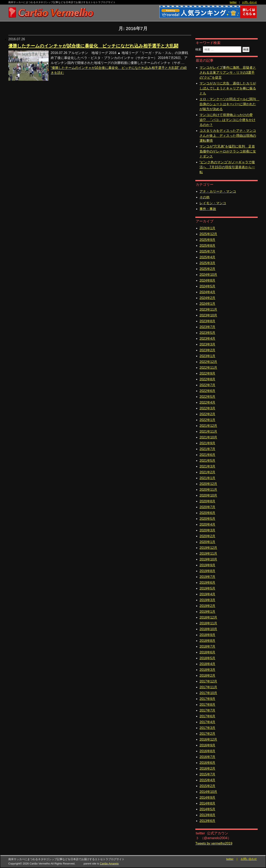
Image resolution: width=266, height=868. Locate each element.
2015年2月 (208, 786)
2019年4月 (208, 594)
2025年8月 (208, 246)
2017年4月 (208, 722)
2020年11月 (208, 490)
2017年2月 (208, 734)
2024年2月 (208, 298)
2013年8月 (208, 815)
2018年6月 (208, 652)
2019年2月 (208, 606)
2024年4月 (208, 292)
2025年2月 (208, 269)
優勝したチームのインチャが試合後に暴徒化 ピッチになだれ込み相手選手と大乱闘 (93, 46)
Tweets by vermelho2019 (214, 843)
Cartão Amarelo (109, 864)
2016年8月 (208, 751)
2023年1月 (208, 356)
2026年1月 (208, 228)
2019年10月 (208, 559)
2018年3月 (208, 670)
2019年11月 (208, 554)
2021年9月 (208, 443)
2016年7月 (208, 757)
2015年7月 (208, 774)
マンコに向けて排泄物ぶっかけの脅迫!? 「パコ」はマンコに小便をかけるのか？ (227, 120)
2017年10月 (208, 693)
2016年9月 (208, 745)
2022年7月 (208, 385)
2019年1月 (208, 612)
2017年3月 (208, 728)
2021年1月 (208, 478)
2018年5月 (208, 658)
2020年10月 (208, 495)
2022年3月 (208, 408)
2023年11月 (208, 309)
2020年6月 (208, 513)
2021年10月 (208, 437)
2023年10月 (208, 315)
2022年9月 (208, 373)
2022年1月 (208, 420)
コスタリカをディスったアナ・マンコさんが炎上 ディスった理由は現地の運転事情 (228, 136)
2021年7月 (208, 449)
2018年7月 (208, 646)
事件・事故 (208, 209)
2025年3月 (208, 263)
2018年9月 (208, 635)
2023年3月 (208, 344)
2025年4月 (208, 257)
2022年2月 (208, 414)
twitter (233, 2)
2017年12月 (208, 681)
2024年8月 (208, 280)
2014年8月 (208, 803)
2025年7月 (208, 251)
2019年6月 (208, 583)
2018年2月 (208, 676)
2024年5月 (208, 286)
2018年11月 (208, 623)
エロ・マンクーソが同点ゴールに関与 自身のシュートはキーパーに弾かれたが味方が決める (229, 104)
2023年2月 (208, 350)
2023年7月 (208, 327)
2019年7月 (208, 577)
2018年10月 (208, 629)
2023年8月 (208, 321)
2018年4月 (208, 664)
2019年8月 (208, 571)
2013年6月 (208, 821)
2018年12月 (208, 617)
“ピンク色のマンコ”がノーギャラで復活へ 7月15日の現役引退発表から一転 (227, 167)
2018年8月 (208, 641)
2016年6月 (208, 763)
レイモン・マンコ (213, 203)
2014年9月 (208, 798)
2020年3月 (208, 530)
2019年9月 (208, 565)
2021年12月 (208, 426)
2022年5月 (208, 397)
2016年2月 (208, 769)
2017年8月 (208, 705)
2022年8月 (208, 379)
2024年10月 (208, 275)
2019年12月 (208, 548)
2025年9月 (208, 240)
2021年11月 (208, 432)
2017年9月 (208, 699)
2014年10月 (208, 792)
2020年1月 (208, 542)
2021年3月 (208, 466)
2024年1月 (208, 304)
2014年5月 (208, 809)
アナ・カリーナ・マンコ (218, 191)
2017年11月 (208, 687)
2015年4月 (208, 780)
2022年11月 (208, 368)
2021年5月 (208, 461)
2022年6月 (208, 391)
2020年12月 (208, 484)
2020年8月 (208, 501)
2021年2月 (208, 472)
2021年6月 (208, 455)
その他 (204, 197)
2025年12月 (208, 234)
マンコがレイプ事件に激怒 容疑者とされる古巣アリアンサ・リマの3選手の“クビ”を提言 (228, 73)
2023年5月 (208, 333)
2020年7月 (208, 507)
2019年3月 (208, 600)
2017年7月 (208, 710)
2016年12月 (208, 739)
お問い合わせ (250, 2)
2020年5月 (208, 519)
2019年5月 (208, 588)
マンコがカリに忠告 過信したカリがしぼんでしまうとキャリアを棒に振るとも (228, 88)
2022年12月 (208, 362)
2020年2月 (208, 536)
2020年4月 (208, 524)
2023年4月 (208, 339)
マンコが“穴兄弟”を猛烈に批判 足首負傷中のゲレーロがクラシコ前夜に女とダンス (228, 151)
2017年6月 (208, 716)
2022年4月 (208, 402)
